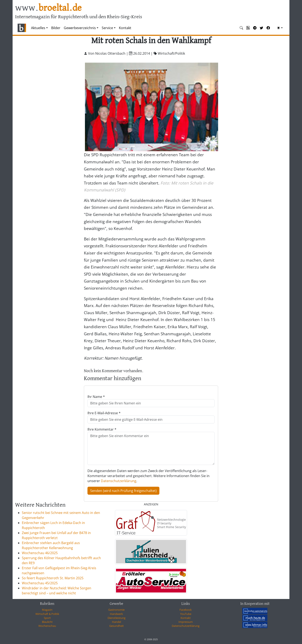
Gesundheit (117, 626)
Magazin (47, 610)
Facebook (186, 610)
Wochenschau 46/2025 (40, 553)
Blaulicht (47, 622)
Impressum (186, 622)
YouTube (186, 614)
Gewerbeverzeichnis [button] (80, 28)
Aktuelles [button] (38, 28)
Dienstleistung (117, 618)
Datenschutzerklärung (119, 481)
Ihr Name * (96, 397)
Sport (47, 618)
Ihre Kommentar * (102, 429)
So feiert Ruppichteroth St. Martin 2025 (53, 578)
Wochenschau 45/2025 (40, 583)
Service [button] (107, 28)
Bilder (56, 28)
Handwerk (116, 614)
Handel (117, 622)
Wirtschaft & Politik (47, 614)
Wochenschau (47, 626)
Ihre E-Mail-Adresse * (104, 413)
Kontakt (125, 28)
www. (48, 8)
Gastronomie (116, 610)
